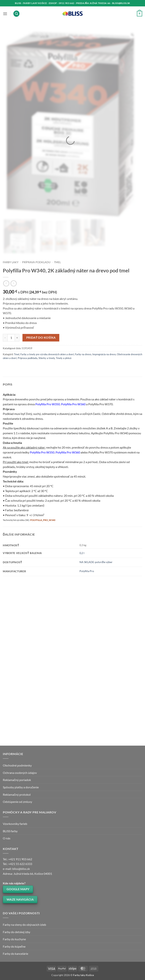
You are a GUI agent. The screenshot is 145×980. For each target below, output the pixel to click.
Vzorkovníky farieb (15, 824)
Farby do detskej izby (17, 932)
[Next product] (6, 283)
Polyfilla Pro (87, 571)
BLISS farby (10, 831)
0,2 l (82, 553)
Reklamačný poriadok (17, 780)
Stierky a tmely (47, 358)
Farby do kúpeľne (14, 946)
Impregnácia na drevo (104, 354)
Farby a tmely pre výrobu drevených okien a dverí (47, 354)
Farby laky (11, 262)
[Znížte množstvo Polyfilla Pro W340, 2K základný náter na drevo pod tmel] (5, 338)
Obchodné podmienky (17, 765)
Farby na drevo (83, 354)
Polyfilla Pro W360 (73, 404)
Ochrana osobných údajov (20, 773)
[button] (5, 14)
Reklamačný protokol (17, 794)
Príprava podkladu (36, 262)
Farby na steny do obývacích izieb (24, 925)
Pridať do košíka (41, 338)
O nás (7, 838)
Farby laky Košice (83, 975)
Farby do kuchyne (14, 939)
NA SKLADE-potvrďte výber (96, 562)
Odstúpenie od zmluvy (17, 802)
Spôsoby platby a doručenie (21, 787)
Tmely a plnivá (64, 358)
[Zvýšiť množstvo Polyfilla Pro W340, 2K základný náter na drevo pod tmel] (17, 338)
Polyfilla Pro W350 (48, 404)
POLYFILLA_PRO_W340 (43, 520)
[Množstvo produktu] (11, 338)
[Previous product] (13, 283)
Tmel (57, 262)
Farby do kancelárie (15, 954)
